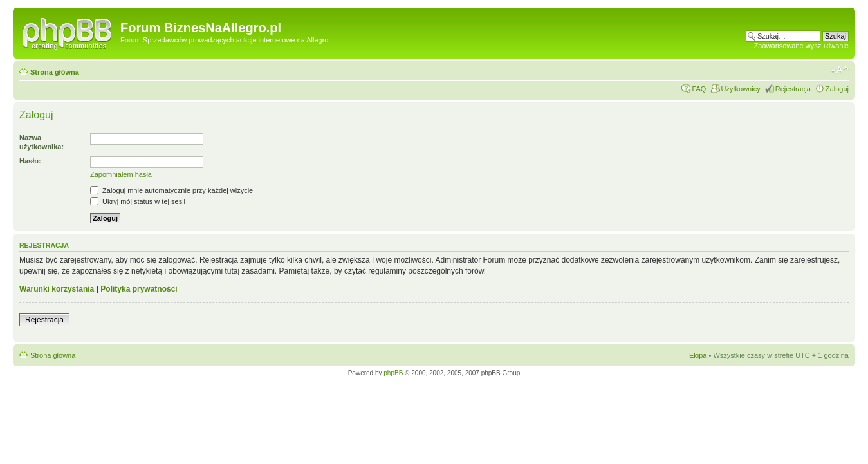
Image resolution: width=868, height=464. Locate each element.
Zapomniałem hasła (121, 174)
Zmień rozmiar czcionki (839, 70)
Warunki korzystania (57, 289)
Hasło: (30, 161)
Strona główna (55, 72)
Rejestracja (793, 89)
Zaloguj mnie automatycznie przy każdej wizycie (171, 190)
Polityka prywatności (139, 289)
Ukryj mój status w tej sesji (138, 201)
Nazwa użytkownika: (42, 142)
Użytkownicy (741, 89)
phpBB (393, 373)
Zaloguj (837, 89)
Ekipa (698, 355)
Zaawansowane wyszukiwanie (801, 46)
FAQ (699, 89)
